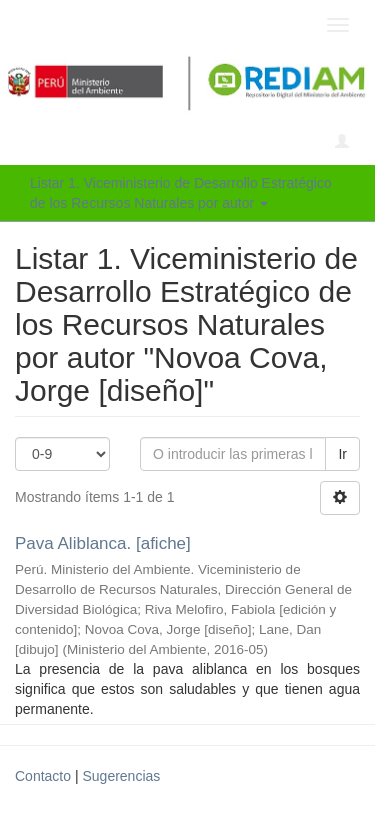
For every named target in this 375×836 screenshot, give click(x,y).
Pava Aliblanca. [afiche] (103, 543)
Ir (342, 454)
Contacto (43, 776)
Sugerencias (121, 776)
